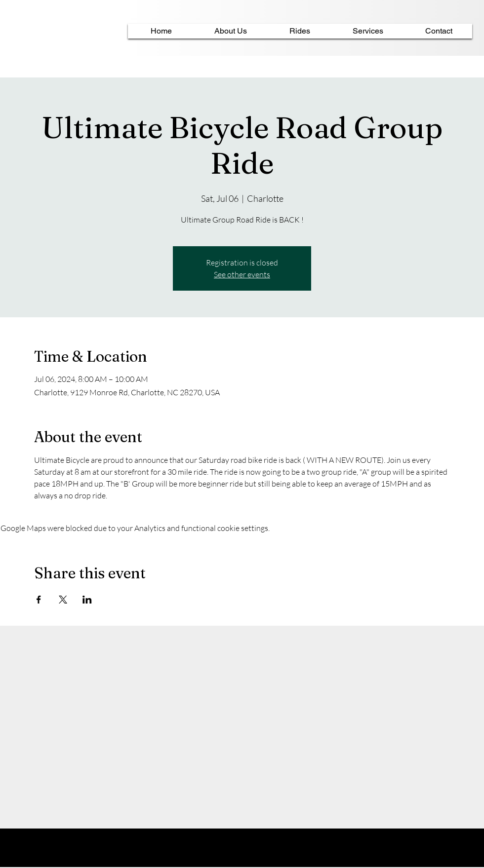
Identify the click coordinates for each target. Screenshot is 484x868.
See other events (242, 274)
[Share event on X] (63, 600)
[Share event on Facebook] (39, 600)
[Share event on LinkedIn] (87, 600)
